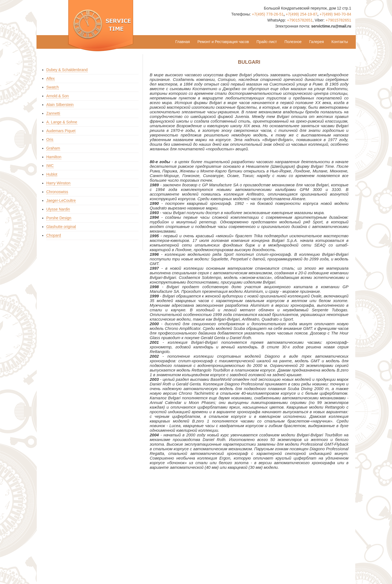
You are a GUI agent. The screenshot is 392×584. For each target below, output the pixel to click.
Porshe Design (59, 218)
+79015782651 (300, 20)
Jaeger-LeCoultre (61, 200)
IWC (50, 166)
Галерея (317, 42)
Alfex (50, 78)
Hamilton (54, 157)
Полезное (293, 42)
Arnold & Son (58, 96)
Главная (183, 42)
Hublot (52, 174)
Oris (50, 139)
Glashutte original (61, 227)
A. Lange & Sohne (62, 122)
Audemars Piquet (61, 131)
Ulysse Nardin (58, 209)
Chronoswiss (57, 192)
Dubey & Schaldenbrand (67, 70)
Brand (47, 42)
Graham (53, 148)
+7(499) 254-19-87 (301, 14)
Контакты (340, 42)
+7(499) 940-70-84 (335, 14)
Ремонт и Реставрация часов (223, 42)
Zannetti (53, 113)
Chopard (54, 235)
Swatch (53, 87)
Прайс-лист (267, 42)
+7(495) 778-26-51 (268, 14)
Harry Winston (58, 183)
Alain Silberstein (60, 105)
